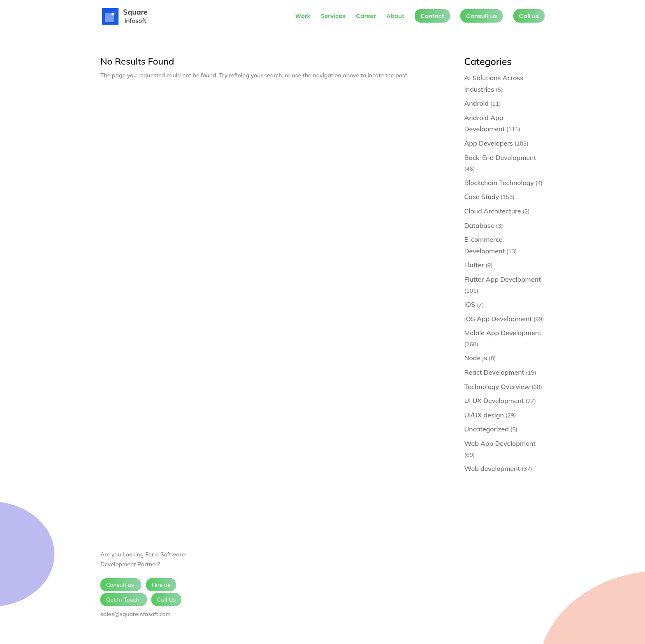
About (395, 17)
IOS (470, 304)
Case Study (482, 197)
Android (477, 103)
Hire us (161, 585)
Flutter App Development (503, 279)
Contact (432, 16)
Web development (492, 468)
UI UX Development (494, 401)
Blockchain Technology (499, 183)
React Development (494, 372)
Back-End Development (500, 158)
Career (366, 17)
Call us (529, 16)
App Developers (489, 143)
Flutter (474, 265)
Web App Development (500, 443)
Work (303, 17)
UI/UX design (484, 415)
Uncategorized (487, 429)
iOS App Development (498, 319)
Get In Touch (124, 600)
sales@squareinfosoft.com (136, 614)
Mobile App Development (503, 333)
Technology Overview (497, 387)
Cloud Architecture (493, 211)
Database (479, 225)
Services (333, 17)
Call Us (167, 600)
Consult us (481, 16)
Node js (476, 358)
